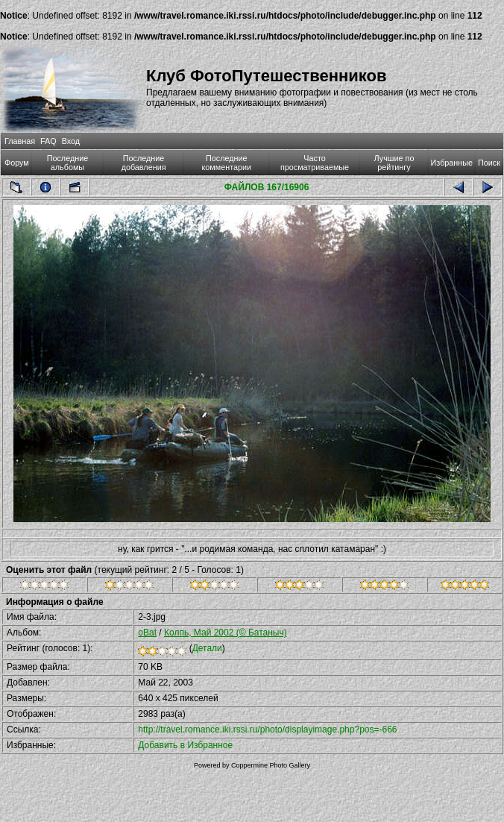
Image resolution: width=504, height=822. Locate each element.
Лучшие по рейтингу (394, 163)
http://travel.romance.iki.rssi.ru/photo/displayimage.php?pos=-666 (267, 730)
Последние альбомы (68, 163)
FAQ (48, 141)
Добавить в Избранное (185, 745)
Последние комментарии (226, 163)
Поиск (489, 163)
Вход (71, 141)
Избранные (452, 163)
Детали (207, 648)
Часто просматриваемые (315, 163)
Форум (17, 163)
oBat (147, 633)
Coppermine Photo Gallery (271, 765)
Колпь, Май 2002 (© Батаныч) (226, 633)
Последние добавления (144, 163)
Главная (20, 141)
